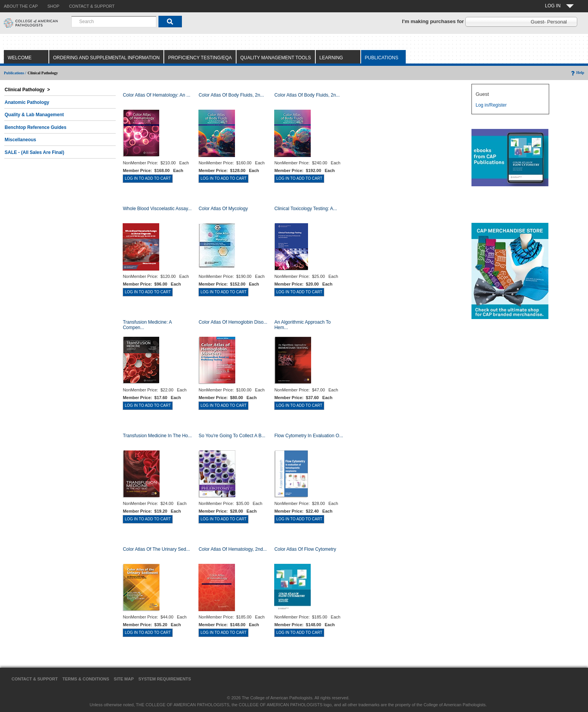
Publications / (15, 73)
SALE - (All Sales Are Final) (34, 152)
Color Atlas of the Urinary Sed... (156, 549)
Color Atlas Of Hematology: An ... (156, 95)
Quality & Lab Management (34, 115)
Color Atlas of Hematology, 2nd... (232, 549)
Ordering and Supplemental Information (106, 58)
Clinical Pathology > (27, 90)
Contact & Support (35, 679)
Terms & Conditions (86, 679)
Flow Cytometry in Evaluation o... (309, 436)
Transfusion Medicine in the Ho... (157, 436)
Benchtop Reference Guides (36, 127)
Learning (331, 58)
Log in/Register (491, 105)
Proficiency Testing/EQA (200, 58)
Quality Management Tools (276, 58)
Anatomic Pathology (27, 102)
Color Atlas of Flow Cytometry (305, 549)
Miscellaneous (20, 140)
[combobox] (114, 22)
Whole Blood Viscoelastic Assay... (157, 209)
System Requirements (165, 679)
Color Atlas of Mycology (223, 209)
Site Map (124, 679)
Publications (382, 58)
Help (577, 73)
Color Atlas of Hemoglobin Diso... (233, 322)
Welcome (20, 58)
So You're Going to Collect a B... (232, 436)
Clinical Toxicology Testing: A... (306, 209)
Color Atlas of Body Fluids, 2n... (231, 95)
